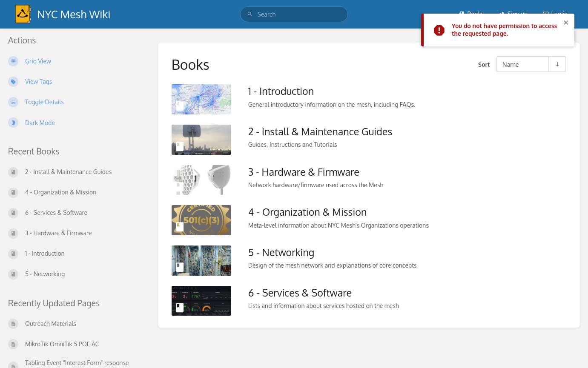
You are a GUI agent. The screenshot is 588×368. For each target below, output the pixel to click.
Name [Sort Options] (511, 64)
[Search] (250, 14)
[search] (294, 14)
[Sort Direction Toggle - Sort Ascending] (557, 64)
